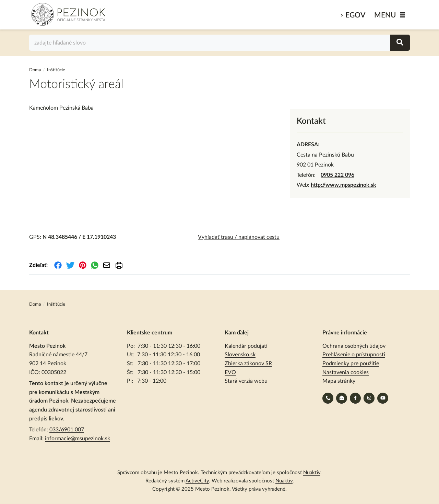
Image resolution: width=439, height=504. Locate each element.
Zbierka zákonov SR (248, 364)
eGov (355, 15)
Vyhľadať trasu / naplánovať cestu (239, 237)
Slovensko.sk (240, 355)
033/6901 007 (67, 430)
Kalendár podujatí (246, 346)
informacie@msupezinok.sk (78, 439)
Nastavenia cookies (346, 372)
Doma (35, 70)
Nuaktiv (312, 473)
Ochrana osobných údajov (354, 346)
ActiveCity (197, 481)
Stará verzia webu (246, 381)
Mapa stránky (339, 381)
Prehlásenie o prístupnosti (354, 355)
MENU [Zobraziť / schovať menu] (385, 15)
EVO (230, 372)
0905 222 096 (337, 175)
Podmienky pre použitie (351, 364)
